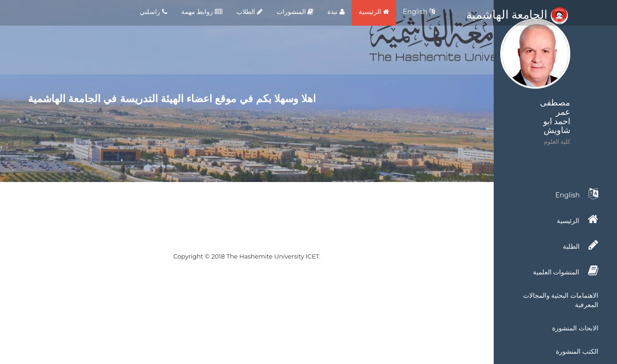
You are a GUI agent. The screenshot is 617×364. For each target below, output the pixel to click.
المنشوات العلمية (566, 271)
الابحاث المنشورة (575, 328)
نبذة (336, 12)
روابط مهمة (202, 12)
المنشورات (295, 12)
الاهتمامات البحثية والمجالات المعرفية (561, 300)
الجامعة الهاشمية (517, 14)
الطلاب (249, 12)
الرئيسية (374, 12)
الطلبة (581, 245)
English (419, 12)
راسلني (153, 12)
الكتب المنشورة (577, 351)
